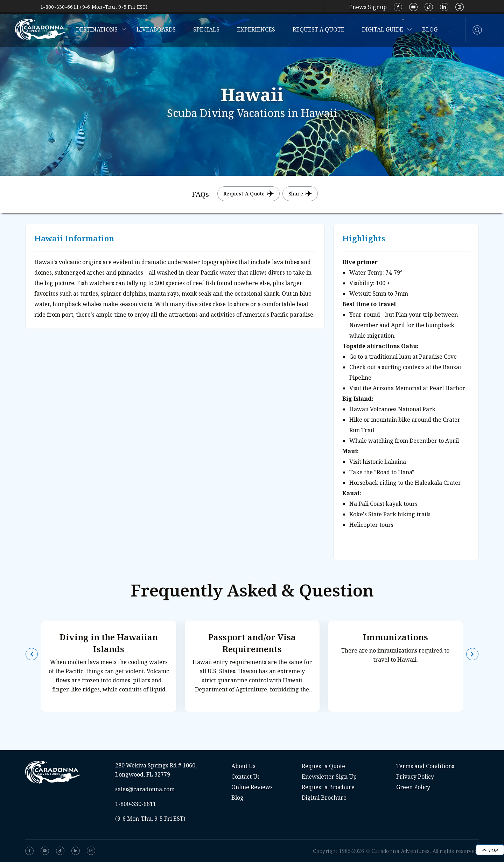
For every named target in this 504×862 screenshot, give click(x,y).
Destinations (97, 29)
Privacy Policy (415, 777)
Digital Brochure (324, 798)
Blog (430, 29)
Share (300, 194)
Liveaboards (156, 29)
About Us (243, 766)
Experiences (256, 29)
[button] (32, 654)
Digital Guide (383, 29)
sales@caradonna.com (145, 789)
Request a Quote (318, 29)
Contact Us (246, 777)
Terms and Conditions (425, 766)
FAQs (200, 194)
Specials (206, 29)
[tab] (200, 195)
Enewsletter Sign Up (329, 777)
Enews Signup (368, 7)
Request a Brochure (328, 787)
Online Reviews (252, 787)
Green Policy (413, 787)
